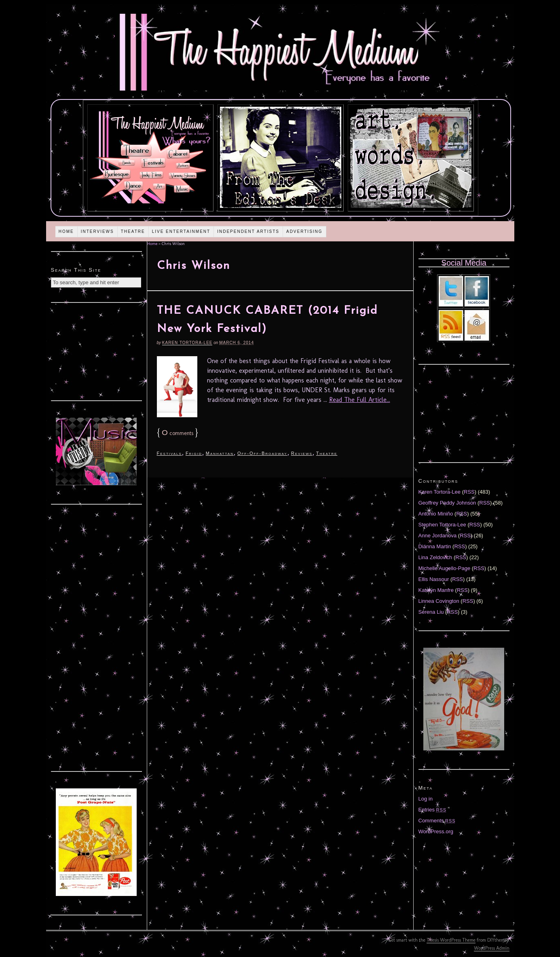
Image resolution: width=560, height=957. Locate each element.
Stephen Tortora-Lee (442, 525)
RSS (469, 492)
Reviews (302, 453)
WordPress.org (436, 831)
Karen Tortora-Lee (187, 343)
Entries (433, 810)
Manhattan (220, 453)
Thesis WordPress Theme (451, 940)
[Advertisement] (96, 351)
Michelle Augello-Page (445, 568)
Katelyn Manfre (436, 590)
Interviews (97, 231)
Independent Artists (248, 231)
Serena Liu (431, 612)
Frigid (194, 453)
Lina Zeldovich (435, 557)
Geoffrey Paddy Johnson (447, 503)
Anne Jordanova (438, 536)
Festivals (169, 453)
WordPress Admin (492, 948)
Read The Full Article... (360, 400)
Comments (437, 821)
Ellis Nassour (434, 579)
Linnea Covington (439, 601)
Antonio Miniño (436, 514)
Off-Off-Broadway (262, 453)
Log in (426, 799)
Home (66, 231)
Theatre (133, 231)
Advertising (304, 231)
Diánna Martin (435, 546)
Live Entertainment (181, 231)
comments (178, 433)
